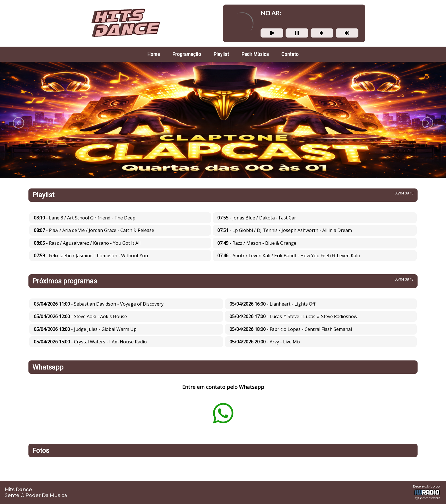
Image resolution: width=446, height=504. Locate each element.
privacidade (430, 498)
